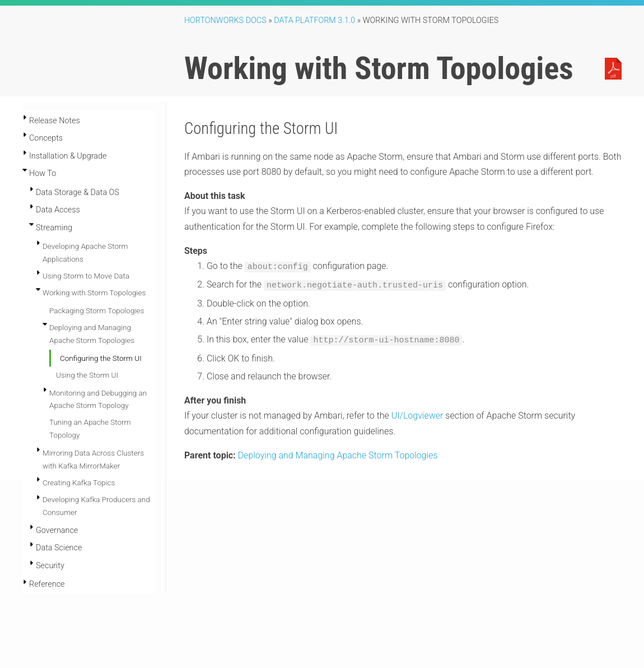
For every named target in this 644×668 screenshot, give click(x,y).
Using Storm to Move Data (86, 276)
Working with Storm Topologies (94, 293)
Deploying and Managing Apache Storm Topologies (338, 453)
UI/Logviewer (417, 413)
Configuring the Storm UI (101, 358)
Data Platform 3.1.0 (314, 20)
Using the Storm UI (87, 375)
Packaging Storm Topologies (97, 310)
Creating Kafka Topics (79, 483)
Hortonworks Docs (225, 20)
